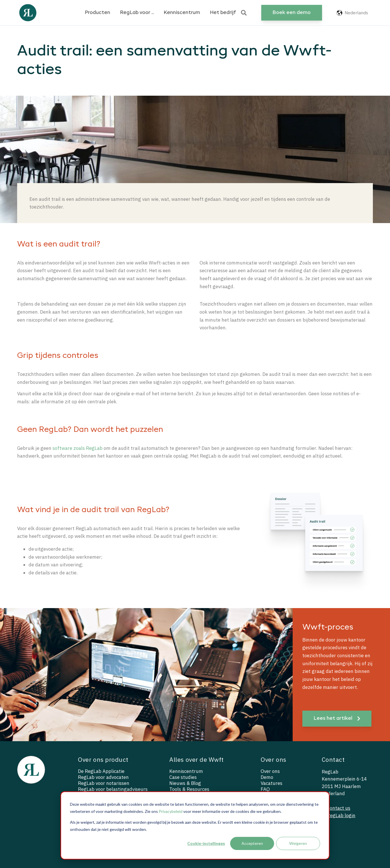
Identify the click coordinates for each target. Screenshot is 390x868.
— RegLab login (339, 815)
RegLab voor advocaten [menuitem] (103, 777)
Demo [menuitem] (267, 777)
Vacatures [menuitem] (272, 783)
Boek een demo (292, 13)
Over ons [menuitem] (270, 771)
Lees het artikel (337, 718)
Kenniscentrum (182, 13)
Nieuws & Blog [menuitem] (185, 783)
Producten (97, 13)
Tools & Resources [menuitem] (189, 789)
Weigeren (298, 843)
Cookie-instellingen (206, 843)
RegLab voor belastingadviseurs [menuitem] (113, 789)
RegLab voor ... (137, 13)
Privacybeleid (171, 811)
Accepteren (252, 843)
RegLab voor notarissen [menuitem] (104, 783)
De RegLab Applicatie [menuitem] (101, 771)
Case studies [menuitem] (183, 777)
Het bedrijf (223, 13)
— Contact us (336, 808)
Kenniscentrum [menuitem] (186, 771)
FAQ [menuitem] (265, 789)
